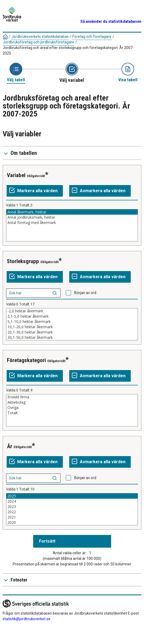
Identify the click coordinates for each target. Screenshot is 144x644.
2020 (72, 523)
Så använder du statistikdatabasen (111, 21)
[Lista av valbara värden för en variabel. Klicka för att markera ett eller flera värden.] (72, 225)
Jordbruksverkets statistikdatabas (40, 37)
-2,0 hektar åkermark (72, 311)
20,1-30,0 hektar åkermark (72, 332)
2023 (72, 507)
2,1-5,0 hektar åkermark (72, 316)
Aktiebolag (72, 402)
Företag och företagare (92, 37)
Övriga (72, 408)
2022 (72, 512)
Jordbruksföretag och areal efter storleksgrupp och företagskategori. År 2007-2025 (68, 50)
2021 (72, 517)
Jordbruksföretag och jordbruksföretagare (39, 42)
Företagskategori (26, 360)
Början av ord (85, 293)
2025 (72, 496)
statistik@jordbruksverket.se (27, 619)
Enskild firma (72, 397)
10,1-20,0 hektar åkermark (72, 327)
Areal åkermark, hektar (72, 212)
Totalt (72, 413)
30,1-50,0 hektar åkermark (72, 337)
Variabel (16, 175)
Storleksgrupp (23, 261)
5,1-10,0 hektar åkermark (72, 322)
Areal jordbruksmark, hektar (72, 217)
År (10, 446)
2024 (72, 501)
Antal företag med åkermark (72, 223)
